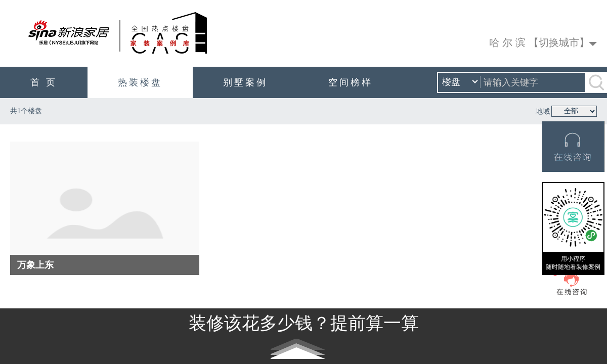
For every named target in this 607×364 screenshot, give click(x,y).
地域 (543, 111)
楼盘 (460, 82)
